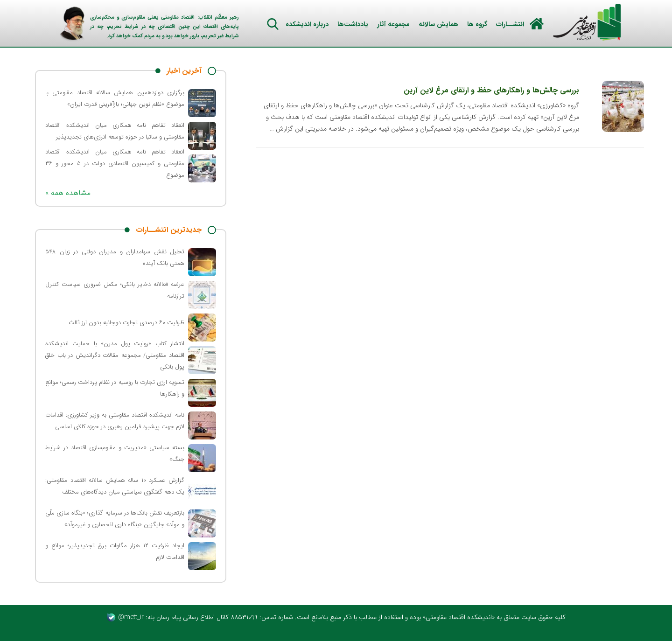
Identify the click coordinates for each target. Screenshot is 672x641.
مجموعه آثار (393, 24)
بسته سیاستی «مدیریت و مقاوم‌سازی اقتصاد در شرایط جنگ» (115, 453)
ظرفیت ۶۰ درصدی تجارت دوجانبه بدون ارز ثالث (126, 323)
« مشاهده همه (68, 193)
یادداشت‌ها (353, 24)
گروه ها (477, 24)
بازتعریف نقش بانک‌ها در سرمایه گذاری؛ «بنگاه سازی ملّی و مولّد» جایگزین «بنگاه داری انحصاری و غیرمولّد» (115, 519)
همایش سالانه (438, 24)
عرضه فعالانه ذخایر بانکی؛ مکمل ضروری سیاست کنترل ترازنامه (115, 290)
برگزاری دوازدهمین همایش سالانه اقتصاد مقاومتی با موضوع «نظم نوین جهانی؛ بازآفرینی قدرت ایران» (115, 98)
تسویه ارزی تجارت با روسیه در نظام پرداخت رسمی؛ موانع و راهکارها (115, 388)
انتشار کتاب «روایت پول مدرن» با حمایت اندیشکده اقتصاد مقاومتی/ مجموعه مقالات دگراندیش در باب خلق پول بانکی (115, 355)
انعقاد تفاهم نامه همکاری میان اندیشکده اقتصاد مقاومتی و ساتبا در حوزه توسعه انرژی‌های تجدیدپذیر (115, 131)
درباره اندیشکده (307, 24)
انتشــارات (510, 24)
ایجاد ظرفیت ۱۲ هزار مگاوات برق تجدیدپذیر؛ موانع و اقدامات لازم (115, 551)
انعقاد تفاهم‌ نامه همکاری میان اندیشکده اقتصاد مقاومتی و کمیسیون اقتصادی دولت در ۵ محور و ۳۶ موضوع (115, 164)
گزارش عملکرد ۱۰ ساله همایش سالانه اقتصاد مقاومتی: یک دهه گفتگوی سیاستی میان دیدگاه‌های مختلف (115, 486)
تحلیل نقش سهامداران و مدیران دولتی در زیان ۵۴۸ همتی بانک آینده (115, 258)
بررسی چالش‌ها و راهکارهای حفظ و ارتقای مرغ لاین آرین (491, 90)
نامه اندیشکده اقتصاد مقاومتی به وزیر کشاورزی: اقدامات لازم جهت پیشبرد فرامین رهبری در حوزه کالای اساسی (115, 421)
